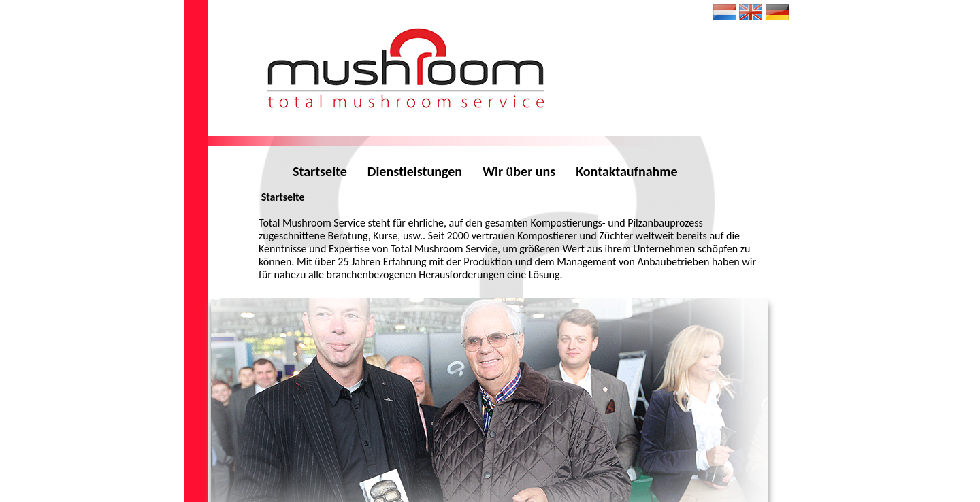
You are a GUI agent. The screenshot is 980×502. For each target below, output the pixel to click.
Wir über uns (519, 171)
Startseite (320, 171)
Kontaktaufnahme (626, 171)
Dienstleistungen (415, 171)
